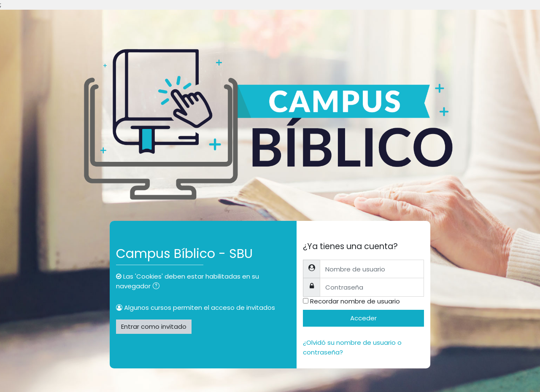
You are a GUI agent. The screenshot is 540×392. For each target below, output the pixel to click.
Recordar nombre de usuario (355, 301)
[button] (158, 287)
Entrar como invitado (154, 326)
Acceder (363, 318)
